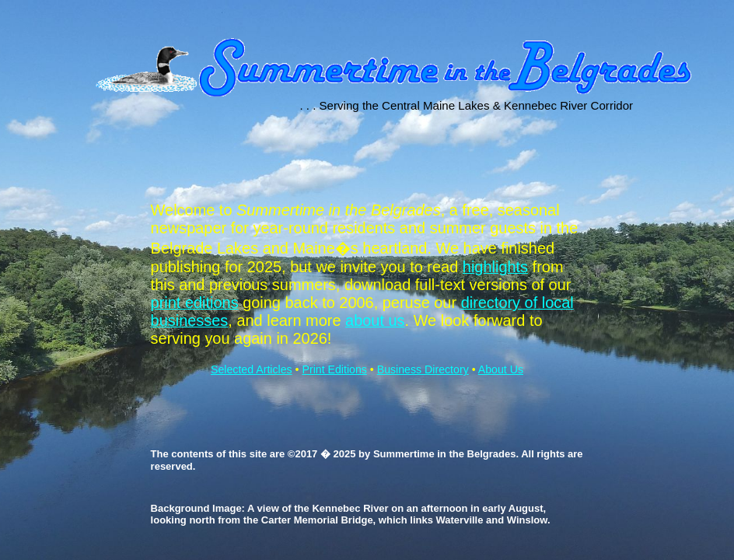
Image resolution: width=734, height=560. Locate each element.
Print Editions (334, 369)
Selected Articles (252, 369)
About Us (501, 369)
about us (375, 320)
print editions (195, 303)
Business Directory (423, 369)
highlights (495, 267)
